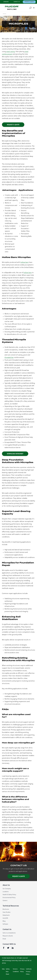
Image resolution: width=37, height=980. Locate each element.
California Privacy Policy (29, 972)
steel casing (11, 52)
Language (6, 2)
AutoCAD (5, 918)
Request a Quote (29, 2)
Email (4, 939)
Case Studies (7, 912)
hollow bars (24, 262)
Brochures (6, 909)
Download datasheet (15, 454)
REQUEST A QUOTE (13, 125)
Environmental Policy (9, 898)
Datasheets (6, 915)
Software (5, 924)
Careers (5, 901)
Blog (4, 921)
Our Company (7, 889)
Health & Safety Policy (9, 895)
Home (4, 14)
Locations (6, 892)
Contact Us (17, 2)
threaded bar (9, 358)
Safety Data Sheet (8, 972)
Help (3, 969)
